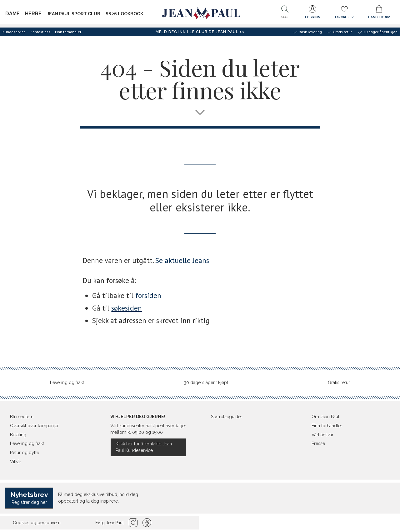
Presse (318, 443)
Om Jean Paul (325, 417)
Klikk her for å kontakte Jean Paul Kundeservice (144, 447)
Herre (33, 14)
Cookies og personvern (37, 523)
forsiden (148, 295)
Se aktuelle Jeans (182, 260)
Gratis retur (339, 383)
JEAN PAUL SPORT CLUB (74, 14)
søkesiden (127, 308)
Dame (12, 14)
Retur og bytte (25, 453)
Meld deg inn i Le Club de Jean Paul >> (200, 32)
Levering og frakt (67, 383)
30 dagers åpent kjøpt (206, 383)
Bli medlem (22, 417)
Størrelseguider (227, 417)
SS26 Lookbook (124, 14)
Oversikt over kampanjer (34, 426)
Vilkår (16, 462)
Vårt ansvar (322, 435)
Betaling (18, 435)
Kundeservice (14, 32)
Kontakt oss (40, 32)
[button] (285, 13)
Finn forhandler (68, 32)
